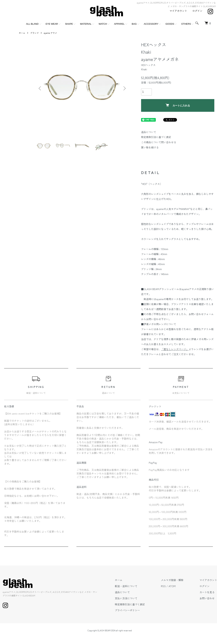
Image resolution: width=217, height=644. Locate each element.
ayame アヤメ (50, 33)
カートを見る (207, 592)
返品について (149, 132)
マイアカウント (178, 11)
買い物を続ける (150, 147)
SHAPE (69, 24)
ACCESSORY (151, 24)
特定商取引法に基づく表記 (156, 137)
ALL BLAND (32, 24)
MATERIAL (86, 24)
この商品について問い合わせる (159, 142)
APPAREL (119, 24)
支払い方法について (126, 598)
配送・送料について (126, 586)
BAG (134, 24)
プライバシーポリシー (127, 610)
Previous (40, 88)
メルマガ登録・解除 (172, 580)
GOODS (170, 24)
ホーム (22, 33)
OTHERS (186, 24)
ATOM (172, 586)
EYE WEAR (52, 24)
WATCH (103, 24)
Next (124, 88)
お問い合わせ (207, 598)
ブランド (34, 33)
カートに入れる (178, 105)
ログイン (197, 11)
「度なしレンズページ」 (175, 349)
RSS (163, 586)
